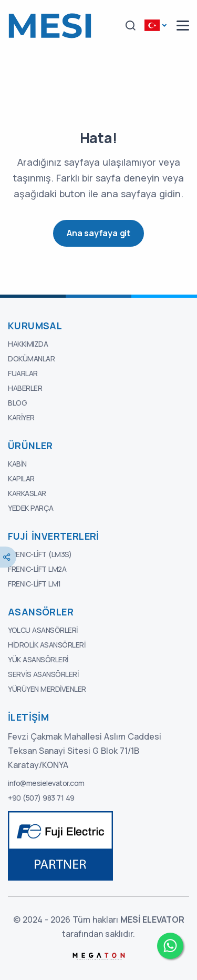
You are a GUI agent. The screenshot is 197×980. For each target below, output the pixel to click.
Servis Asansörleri (43, 674)
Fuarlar (23, 373)
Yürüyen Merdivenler (47, 689)
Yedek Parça (31, 508)
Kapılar (21, 478)
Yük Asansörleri (38, 659)
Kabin (17, 464)
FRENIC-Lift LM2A (37, 569)
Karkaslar (27, 493)
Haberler (25, 388)
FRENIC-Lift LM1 (34, 584)
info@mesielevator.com (46, 783)
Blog (17, 403)
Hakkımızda (28, 344)
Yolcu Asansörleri (43, 630)
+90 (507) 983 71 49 (41, 798)
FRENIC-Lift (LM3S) (40, 554)
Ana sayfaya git (98, 233)
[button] (130, 26)
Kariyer (21, 417)
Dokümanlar (31, 358)
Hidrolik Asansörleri (46, 645)
